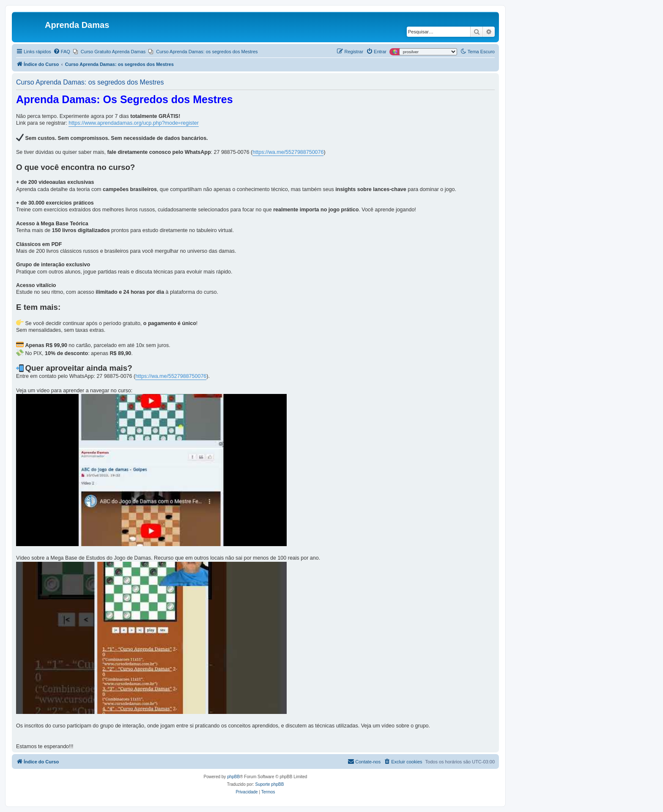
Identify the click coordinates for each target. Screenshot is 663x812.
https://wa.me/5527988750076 (288, 152)
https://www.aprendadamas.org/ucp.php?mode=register (133, 123)
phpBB (233, 777)
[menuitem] (62, 52)
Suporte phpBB (270, 784)
